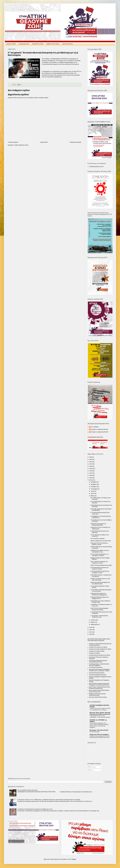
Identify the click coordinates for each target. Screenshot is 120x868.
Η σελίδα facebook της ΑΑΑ (96, 167)
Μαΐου (93, 496)
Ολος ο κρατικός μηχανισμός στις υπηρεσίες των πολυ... (99, 562)
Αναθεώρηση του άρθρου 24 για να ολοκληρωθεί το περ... (100, 551)
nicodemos (64, 859)
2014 (91, 480)
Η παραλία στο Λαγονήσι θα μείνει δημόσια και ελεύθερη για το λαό (35, 809)
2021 (91, 464)
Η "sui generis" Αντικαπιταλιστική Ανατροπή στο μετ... (99, 616)
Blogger (74, 859)
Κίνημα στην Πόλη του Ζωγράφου (99, 734)
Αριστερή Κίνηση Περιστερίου (97, 673)
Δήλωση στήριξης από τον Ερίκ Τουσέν (101, 541)
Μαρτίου (93, 622)
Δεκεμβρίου (94, 482)
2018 (91, 471)
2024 (91, 457)
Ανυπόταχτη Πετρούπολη (96, 667)
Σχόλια (91, 770)
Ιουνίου (93, 493)
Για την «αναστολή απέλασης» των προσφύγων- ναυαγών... (100, 555)
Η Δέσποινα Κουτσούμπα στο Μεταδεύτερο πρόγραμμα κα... (99, 594)
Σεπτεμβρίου (94, 489)
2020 (91, 466)
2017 (91, 473)
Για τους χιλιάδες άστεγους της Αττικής (27, 790)
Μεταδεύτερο (65, 59)
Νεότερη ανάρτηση (13, 142)
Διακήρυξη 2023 (24, 44)
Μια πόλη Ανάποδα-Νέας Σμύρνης (98, 697)
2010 (91, 634)
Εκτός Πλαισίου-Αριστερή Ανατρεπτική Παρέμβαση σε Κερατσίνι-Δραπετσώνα (99, 684)
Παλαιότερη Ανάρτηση (75, 142)
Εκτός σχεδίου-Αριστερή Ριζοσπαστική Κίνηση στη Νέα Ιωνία (99, 691)
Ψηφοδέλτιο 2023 (38, 44)
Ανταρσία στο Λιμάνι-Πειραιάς (97, 651)
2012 (91, 630)
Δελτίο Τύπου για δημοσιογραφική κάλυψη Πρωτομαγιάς (99, 609)
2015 (91, 478)
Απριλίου (93, 620)
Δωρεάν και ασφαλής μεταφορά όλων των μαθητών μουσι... (100, 583)
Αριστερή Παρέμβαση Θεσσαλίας (98, 675)
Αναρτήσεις (92, 767)
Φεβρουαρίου (94, 625)
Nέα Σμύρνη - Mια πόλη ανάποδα (99, 730)
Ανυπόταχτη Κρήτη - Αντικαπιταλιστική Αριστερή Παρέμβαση (99, 665)
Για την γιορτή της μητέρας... (98, 539)
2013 (91, 627)
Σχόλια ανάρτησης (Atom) (22, 145)
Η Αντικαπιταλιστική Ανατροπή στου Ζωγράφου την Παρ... (100, 572)
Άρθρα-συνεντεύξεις (53, 44)
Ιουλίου (93, 491)
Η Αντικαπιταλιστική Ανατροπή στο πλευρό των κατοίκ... (99, 568)
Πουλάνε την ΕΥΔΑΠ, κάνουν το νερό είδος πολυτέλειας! (100, 579)
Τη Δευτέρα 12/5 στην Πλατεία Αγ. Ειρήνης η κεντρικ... (99, 544)
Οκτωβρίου (94, 487)
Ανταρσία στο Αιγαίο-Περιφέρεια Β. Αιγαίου (100, 649)
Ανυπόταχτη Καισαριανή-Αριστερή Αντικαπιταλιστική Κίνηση (98, 661)
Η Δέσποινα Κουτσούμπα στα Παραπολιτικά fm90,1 (98, 524)
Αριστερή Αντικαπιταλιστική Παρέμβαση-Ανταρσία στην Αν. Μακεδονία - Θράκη (100, 670)
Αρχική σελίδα (11, 44)
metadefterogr (57, 77)
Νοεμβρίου (94, 484)
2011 (91, 632)
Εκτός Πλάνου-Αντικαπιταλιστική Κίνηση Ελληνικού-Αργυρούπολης (99, 688)
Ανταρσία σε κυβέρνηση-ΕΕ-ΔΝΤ (100, 429)
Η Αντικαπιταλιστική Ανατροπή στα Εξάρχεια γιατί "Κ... (99, 598)
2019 (91, 469)
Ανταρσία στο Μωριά (94, 653)
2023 (91, 459)
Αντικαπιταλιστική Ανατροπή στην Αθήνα (100, 655)
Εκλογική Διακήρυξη (95, 732)
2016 (91, 475)
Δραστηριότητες (68, 44)
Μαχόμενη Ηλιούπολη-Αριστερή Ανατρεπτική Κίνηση (97, 694)
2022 (91, 462)
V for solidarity (95, 427)
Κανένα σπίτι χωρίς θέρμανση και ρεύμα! (101, 565)
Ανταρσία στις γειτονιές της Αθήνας (98, 647)
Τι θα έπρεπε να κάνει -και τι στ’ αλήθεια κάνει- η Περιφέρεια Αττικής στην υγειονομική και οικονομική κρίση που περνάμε (49, 800)
